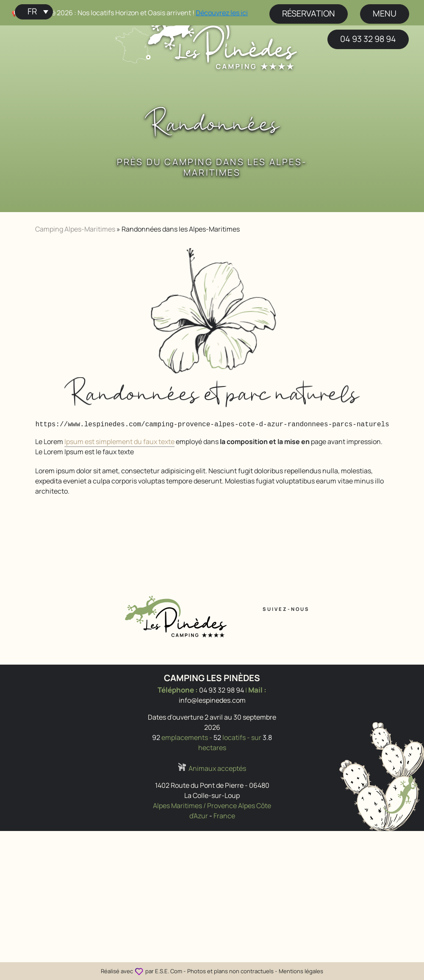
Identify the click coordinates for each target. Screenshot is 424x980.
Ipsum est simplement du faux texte (119, 442)
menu (385, 13)
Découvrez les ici (229, 13)
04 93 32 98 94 (368, 39)
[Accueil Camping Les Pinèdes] (222, 39)
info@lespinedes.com (212, 700)
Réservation (309, 13)
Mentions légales (301, 971)
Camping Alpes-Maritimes (75, 229)
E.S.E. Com (169, 971)
